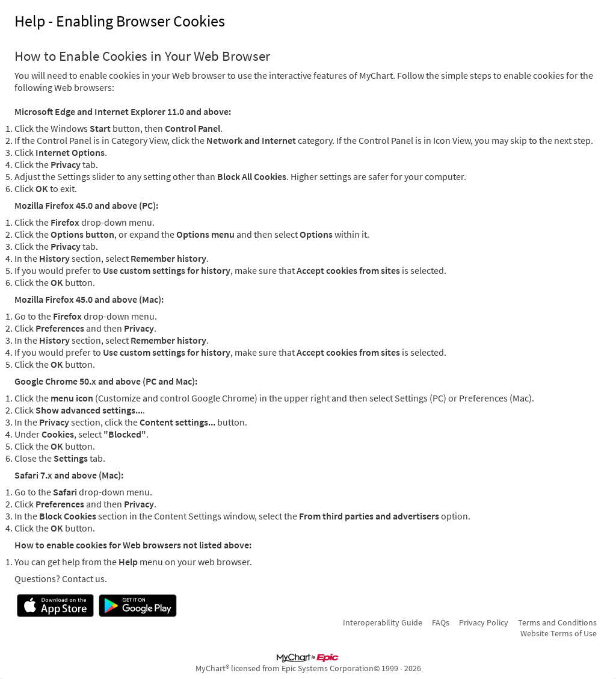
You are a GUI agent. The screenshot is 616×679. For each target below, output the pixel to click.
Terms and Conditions (557, 622)
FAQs (441, 622)
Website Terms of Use (559, 633)
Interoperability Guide (383, 622)
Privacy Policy (484, 622)
